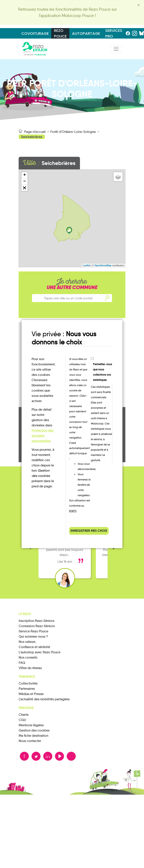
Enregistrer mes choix (89, 531)
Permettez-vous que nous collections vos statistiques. (102, 372)
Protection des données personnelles (42, 436)
